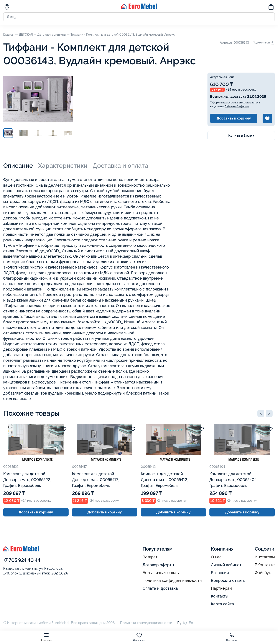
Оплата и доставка (160, 588)
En (191, 623)
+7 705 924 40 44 (22, 560)
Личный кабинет (226, 565)
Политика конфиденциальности (172, 581)
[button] (261, 413)
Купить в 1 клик (241, 135)
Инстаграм (265, 557)
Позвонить (232, 637)
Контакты (220, 596)
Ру (179, 623)
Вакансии (220, 573)
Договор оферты (158, 565)
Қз (185, 623)
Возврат (150, 557)
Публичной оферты (237, 106)
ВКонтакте (265, 565)
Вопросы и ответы (228, 580)
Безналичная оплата (161, 573)
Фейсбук (263, 573)
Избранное (139, 637)
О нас (216, 557)
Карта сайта (222, 604)
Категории (46, 637)
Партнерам (221, 588)
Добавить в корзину (234, 118)
